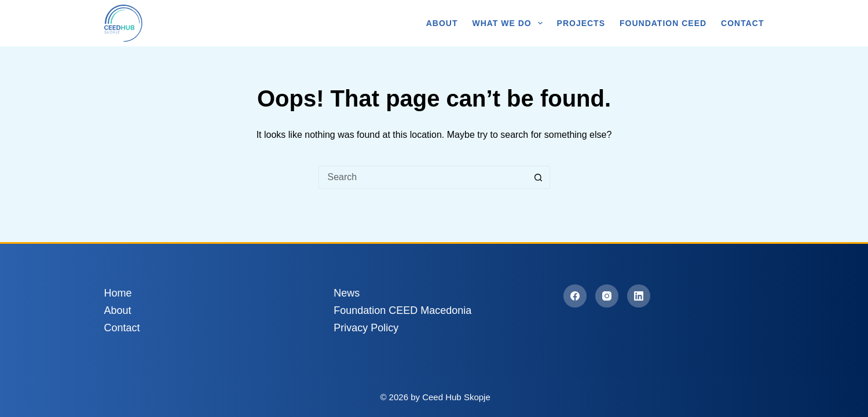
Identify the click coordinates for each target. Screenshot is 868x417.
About (442, 23)
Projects (581, 23)
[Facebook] (575, 296)
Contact (742, 23)
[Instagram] (607, 296)
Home (118, 293)
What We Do (509, 23)
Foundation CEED (663, 23)
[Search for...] (423, 177)
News (347, 293)
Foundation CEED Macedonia (402, 310)
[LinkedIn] (639, 296)
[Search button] (539, 177)
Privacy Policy (366, 328)
